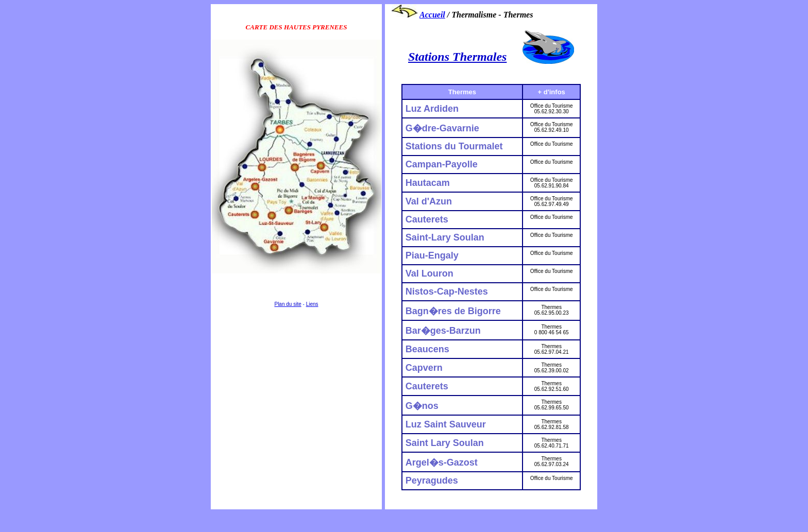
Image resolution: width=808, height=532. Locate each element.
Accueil (432, 15)
